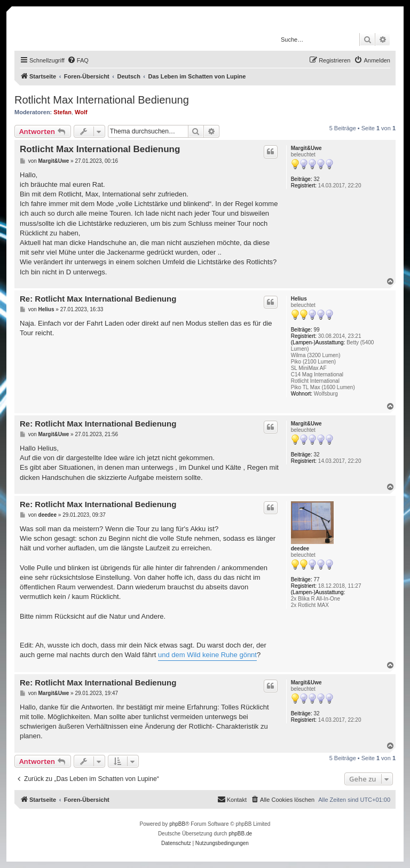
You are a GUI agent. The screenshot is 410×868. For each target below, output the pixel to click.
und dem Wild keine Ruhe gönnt (207, 655)
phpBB (177, 824)
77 (317, 579)
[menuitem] (78, 60)
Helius (299, 299)
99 (317, 330)
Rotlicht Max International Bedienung (102, 100)
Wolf (81, 112)
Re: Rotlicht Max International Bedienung (98, 299)
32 (317, 179)
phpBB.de (240, 834)
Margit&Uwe (306, 148)
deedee (300, 549)
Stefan (62, 112)
